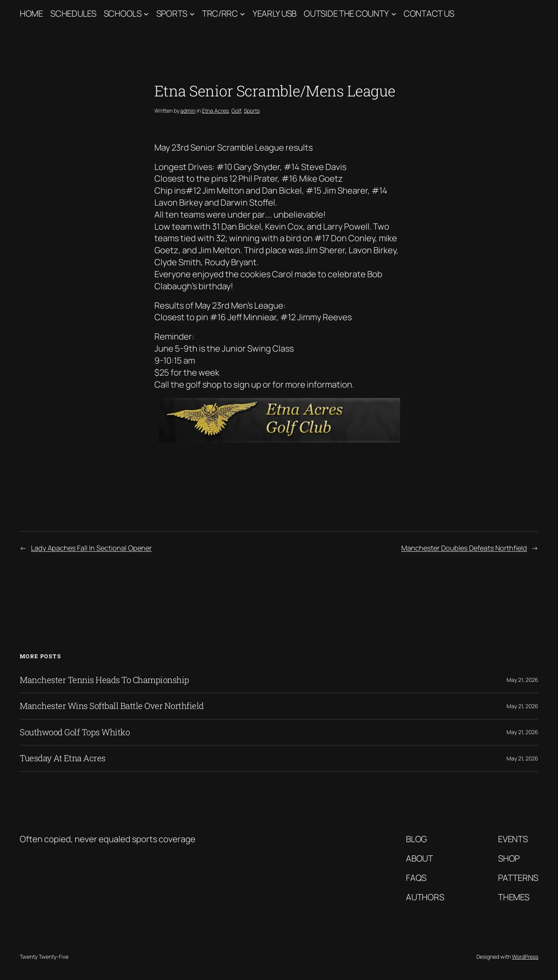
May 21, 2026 (522, 680)
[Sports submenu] (192, 14)
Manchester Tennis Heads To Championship (104, 680)
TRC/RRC (220, 14)
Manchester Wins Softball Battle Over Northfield (112, 706)
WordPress (525, 957)
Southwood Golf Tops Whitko (75, 732)
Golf (236, 111)
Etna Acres (215, 111)
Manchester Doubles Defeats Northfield (464, 548)
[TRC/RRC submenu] (242, 14)
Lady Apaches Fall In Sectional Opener (91, 548)
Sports (172, 14)
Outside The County (346, 14)
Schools (123, 14)
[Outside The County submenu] (394, 14)
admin (188, 111)
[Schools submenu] (146, 14)
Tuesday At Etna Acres (63, 758)
